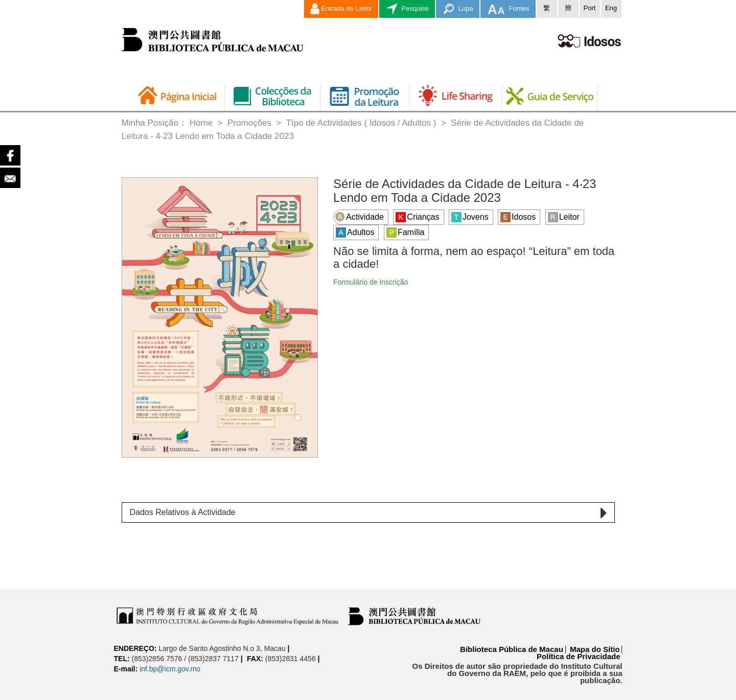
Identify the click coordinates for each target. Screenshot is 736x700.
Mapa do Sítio (595, 649)
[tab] (368, 512)
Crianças (417, 217)
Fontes (508, 9)
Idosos (518, 217)
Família (405, 232)
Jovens (470, 217)
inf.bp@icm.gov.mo (170, 669)
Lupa (458, 9)
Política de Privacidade (578, 656)
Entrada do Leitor (341, 9)
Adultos (355, 232)
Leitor (564, 217)
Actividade (359, 217)
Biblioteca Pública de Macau (512, 649)
